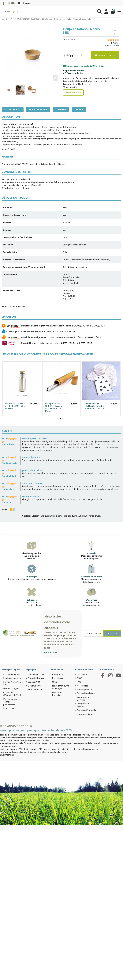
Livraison (61, 110)
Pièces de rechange (86, 693)
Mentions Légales (12, 688)
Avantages (32, 576)
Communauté (34, 686)
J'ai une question (73, 92)
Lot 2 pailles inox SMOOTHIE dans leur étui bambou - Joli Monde (55, 407)
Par (8, 444)
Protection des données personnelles (10, 702)
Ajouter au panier (105, 55)
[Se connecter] (106, 12)
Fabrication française (58, 694)
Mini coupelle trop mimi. (35, 438)
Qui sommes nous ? (37, 674)
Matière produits (84, 689)
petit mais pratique (33, 470)
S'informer (91, 600)
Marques (27, 3)
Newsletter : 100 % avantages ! (61, 687)
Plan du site (9, 708)
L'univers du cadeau (91, 576)
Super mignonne (31, 457)
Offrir (55, 682)
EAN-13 (6, 306)
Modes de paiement (13, 678)
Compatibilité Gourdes (83, 698)
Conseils (91, 553)
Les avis (79, 110)
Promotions (58, 674)
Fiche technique (38, 110)
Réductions (57, 678)
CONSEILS (82, 674)
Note (4, 438)
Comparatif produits (86, 710)
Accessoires (82, 686)
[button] (60, 418)
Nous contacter (35, 689)
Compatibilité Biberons (83, 705)
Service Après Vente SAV (13, 683)
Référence (68, 39)
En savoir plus (13, 110)
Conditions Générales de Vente (13, 694)
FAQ (79, 682)
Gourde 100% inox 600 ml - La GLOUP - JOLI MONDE (16, 406)
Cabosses (32, 600)
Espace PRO (34, 682)
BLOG (80, 678)
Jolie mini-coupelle (32, 483)
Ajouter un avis (112, 46)
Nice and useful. (31, 496)
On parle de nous (36, 678)
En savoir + (51, 653)
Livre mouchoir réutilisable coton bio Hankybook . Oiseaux (95, 406)
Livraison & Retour (12, 674)
